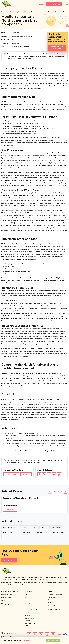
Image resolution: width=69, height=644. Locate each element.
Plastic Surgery (59, 532)
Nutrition (26, 47)
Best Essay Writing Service (30, 625)
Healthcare (15, 36)
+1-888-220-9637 (10, 633)
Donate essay (29, 607)
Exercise (14, 47)
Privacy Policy (52, 606)
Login (40, 4)
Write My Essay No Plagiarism (30, 619)
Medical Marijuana (10, 532)
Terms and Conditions (55, 595)
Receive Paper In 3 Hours (57, 48)
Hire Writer (54, 4)
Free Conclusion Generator (30, 614)
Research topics (7, 598)
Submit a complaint (54, 609)
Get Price (9, 560)
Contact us (28, 604)
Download (11, 474)
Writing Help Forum (7, 604)
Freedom (24, 527)
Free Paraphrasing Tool (32, 610)
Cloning (45, 527)
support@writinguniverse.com (14, 637)
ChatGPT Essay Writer (8, 601)
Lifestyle (23, 36)
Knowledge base (10, 591)
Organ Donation (41, 532)
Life (18, 43)
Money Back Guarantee (52, 599)
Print (26, 474)
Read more (10, 510)
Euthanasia (57, 527)
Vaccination (8, 537)
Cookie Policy (52, 603)
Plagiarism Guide (7, 595)
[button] (54, 492)
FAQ (26, 598)
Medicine (29, 36)
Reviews (27, 601)
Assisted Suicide (10, 527)
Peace (34, 527)
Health (13, 43)
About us (27, 595)
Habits (20, 47)
